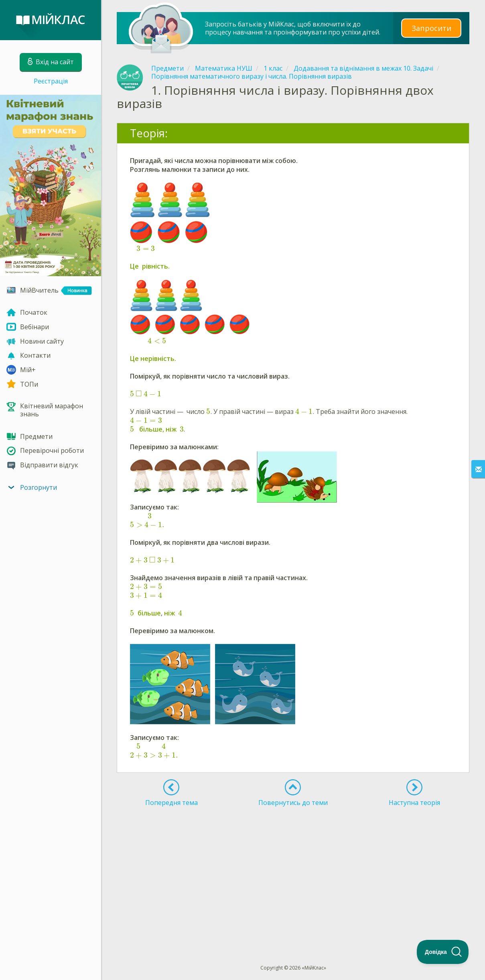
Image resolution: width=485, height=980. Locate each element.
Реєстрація (51, 81)
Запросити (431, 28)
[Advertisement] (293, 871)
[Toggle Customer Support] (443, 952)
